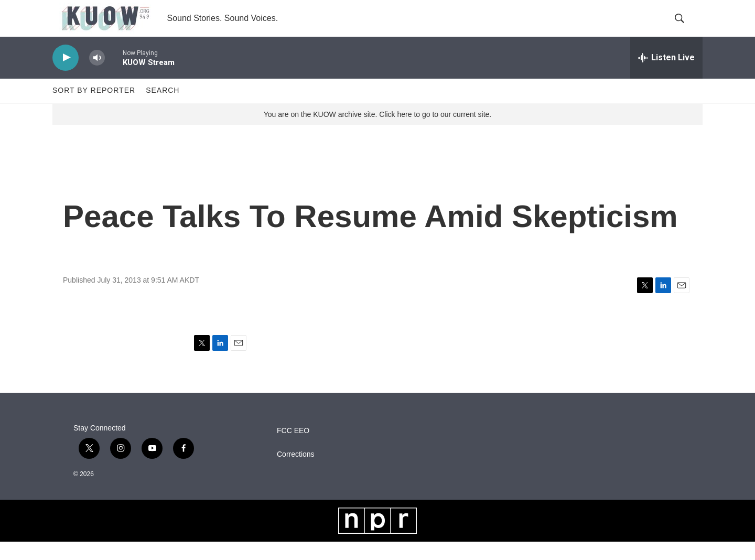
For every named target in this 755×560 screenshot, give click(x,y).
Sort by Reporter (94, 109)
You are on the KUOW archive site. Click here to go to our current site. (377, 133)
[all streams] (666, 76)
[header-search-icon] (686, 28)
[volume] (97, 76)
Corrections (296, 473)
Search (163, 109)
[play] (66, 76)
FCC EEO (293, 449)
